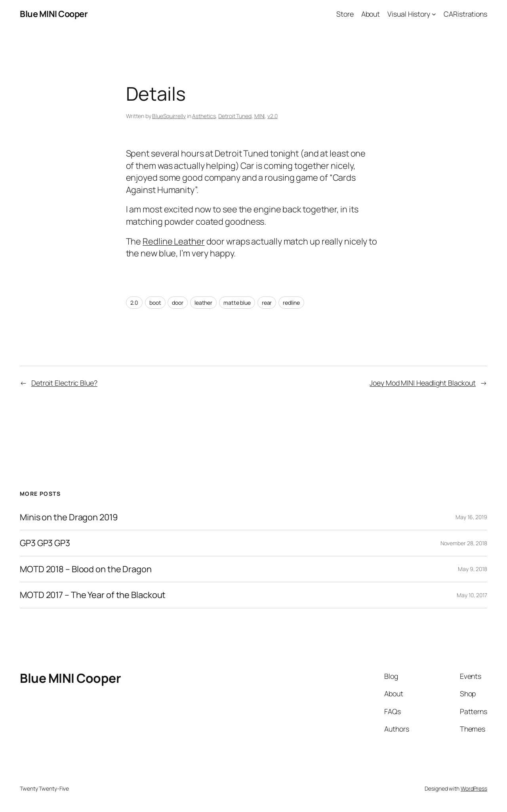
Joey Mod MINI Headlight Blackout (423, 383)
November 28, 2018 (464, 543)
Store (345, 14)
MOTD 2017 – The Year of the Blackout (93, 595)
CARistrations (465, 14)
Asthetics (204, 116)
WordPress (474, 788)
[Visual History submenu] (434, 14)
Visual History (409, 14)
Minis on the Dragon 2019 (69, 517)
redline (291, 303)
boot (155, 303)
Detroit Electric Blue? (64, 383)
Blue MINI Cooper (54, 14)
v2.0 (273, 116)
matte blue (237, 303)
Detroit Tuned (235, 116)
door (178, 303)
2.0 (134, 303)
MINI (260, 116)
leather (203, 303)
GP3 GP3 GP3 (45, 543)
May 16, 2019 (471, 517)
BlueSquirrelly (169, 116)
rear (267, 303)
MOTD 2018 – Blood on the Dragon (86, 569)
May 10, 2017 (472, 595)
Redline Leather (174, 241)
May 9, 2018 (473, 569)
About (371, 14)
